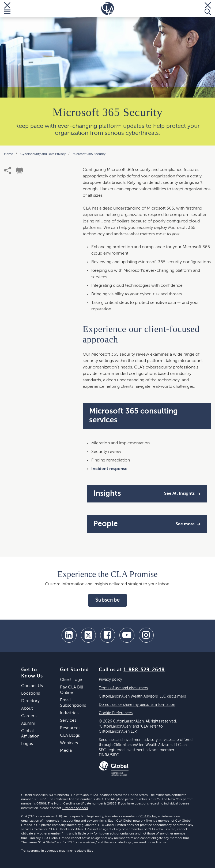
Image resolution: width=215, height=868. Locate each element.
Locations (31, 694)
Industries (69, 713)
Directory (30, 701)
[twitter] (88, 635)
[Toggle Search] (208, 9)
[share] (8, 170)
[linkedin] (69, 635)
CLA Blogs (70, 736)
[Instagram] (146, 635)
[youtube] (127, 635)
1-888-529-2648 (144, 670)
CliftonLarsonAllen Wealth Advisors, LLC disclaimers (142, 696)
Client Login (72, 680)
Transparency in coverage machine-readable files (57, 851)
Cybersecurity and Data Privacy (43, 154)
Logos (27, 744)
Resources (70, 728)
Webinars (69, 743)
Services (68, 721)
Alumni (28, 724)
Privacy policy (110, 680)
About (27, 709)
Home (9, 154)
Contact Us (32, 686)
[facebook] (108, 635)
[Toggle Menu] (7, 9)
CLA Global (148, 817)
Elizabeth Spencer (75, 808)
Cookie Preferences (116, 713)
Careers (29, 716)
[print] (20, 170)
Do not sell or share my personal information (137, 705)
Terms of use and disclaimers (123, 688)
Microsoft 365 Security (89, 154)
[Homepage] (108, 9)
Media (66, 751)
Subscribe (107, 600)
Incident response (109, 469)
